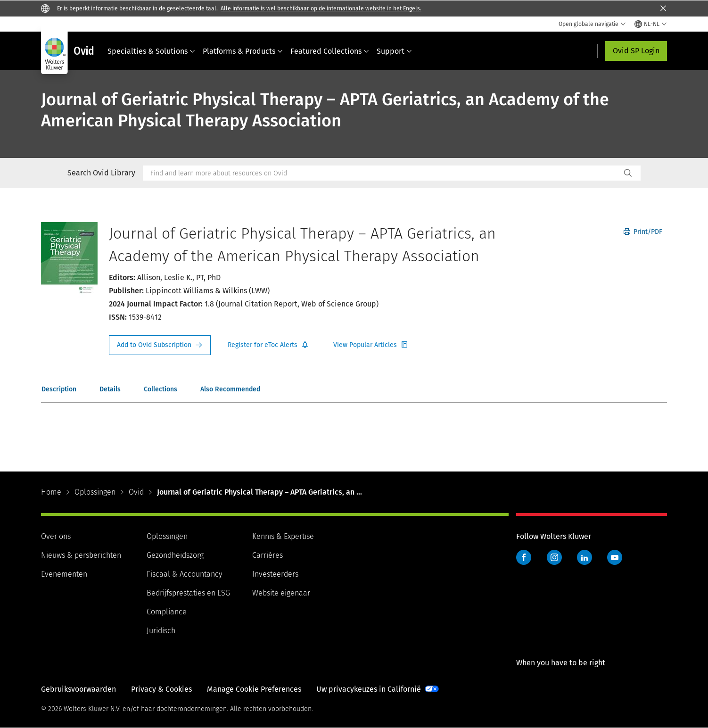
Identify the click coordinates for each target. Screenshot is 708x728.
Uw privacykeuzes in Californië (369, 689)
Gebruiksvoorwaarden (78, 689)
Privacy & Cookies (161, 689)
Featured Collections (330, 51)
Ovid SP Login (636, 51)
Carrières (268, 555)
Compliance (167, 612)
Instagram (554, 557)
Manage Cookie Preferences (254, 689)
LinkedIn (585, 557)
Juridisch (161, 631)
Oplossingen (95, 492)
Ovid (136, 492)
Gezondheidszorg (175, 555)
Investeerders (275, 574)
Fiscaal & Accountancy (184, 574)
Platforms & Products (243, 51)
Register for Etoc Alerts (268, 345)
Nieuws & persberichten (81, 555)
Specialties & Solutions (151, 51)
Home (51, 492)
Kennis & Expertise (283, 536)
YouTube (615, 557)
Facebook (524, 557)
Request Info (160, 345)
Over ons (56, 536)
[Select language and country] (651, 24)
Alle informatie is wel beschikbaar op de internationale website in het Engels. (321, 8)
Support (394, 51)
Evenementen (64, 574)
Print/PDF (643, 232)
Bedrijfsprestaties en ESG (188, 593)
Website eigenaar (281, 593)
